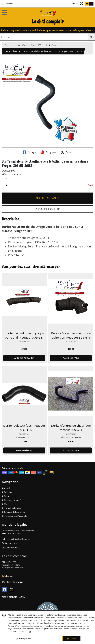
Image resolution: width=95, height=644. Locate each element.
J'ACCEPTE (72, 638)
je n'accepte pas (24, 638)
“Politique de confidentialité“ (65, 629)
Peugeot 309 (21, 45)
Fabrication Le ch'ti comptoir (15, 516)
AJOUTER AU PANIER (48, 198)
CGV (5, 504)
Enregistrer (48, 152)
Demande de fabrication (13, 512)
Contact (74, 4)
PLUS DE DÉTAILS (71, 358)
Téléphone (8, 576)
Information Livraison (12, 508)
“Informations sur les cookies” (26, 629)
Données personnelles (12, 547)
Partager (29, 152)
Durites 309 (51, 45)
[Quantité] (8, 185)
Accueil (8, 45)
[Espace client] (82, 4)
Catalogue (7, 492)
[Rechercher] (91, 37)
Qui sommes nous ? (11, 500)
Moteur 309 (36, 45)
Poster (67, 152)
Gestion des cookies (11, 543)
